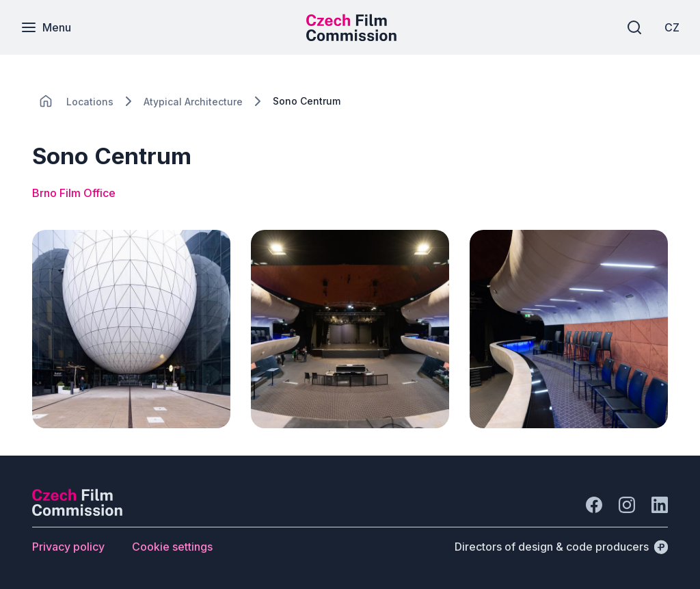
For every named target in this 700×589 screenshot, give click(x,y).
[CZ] (672, 27)
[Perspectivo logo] (77, 512)
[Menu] (46, 27)
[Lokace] (90, 102)
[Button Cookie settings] (172, 547)
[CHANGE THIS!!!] (46, 101)
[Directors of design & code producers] (561, 547)
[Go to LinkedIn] (660, 505)
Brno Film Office (74, 193)
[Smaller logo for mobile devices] (351, 37)
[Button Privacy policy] (68, 547)
